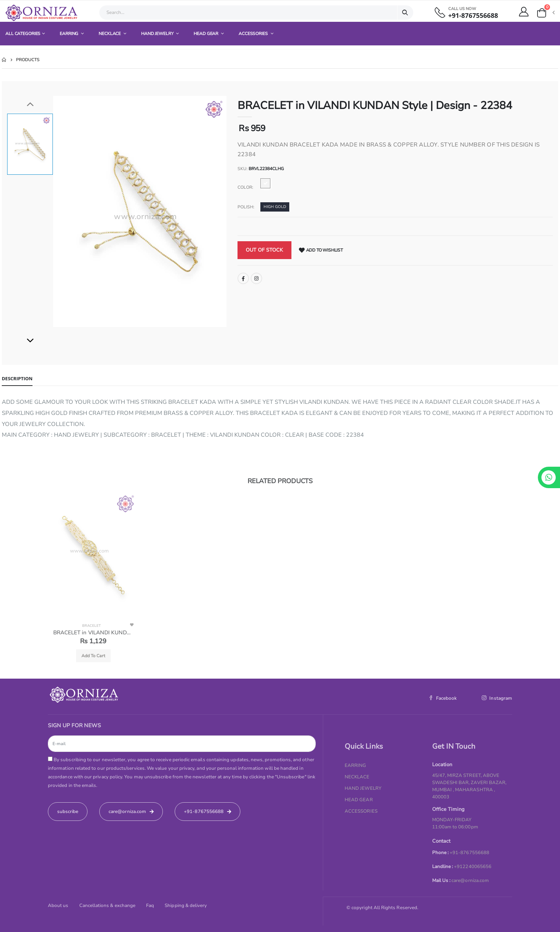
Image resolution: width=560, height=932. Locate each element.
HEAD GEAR (206, 34)
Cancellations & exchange (107, 906)
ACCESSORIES (254, 34)
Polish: (246, 207)
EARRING (69, 34)
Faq (150, 906)
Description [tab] (17, 378)
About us (58, 906)
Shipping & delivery (186, 906)
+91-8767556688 (473, 16)
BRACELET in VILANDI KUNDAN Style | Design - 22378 (93, 633)
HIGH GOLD (275, 207)
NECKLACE (110, 34)
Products (28, 60)
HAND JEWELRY (158, 34)
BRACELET (91, 626)
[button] (545, 13)
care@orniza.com (470, 881)
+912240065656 (473, 867)
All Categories (23, 34)
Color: (245, 187)
